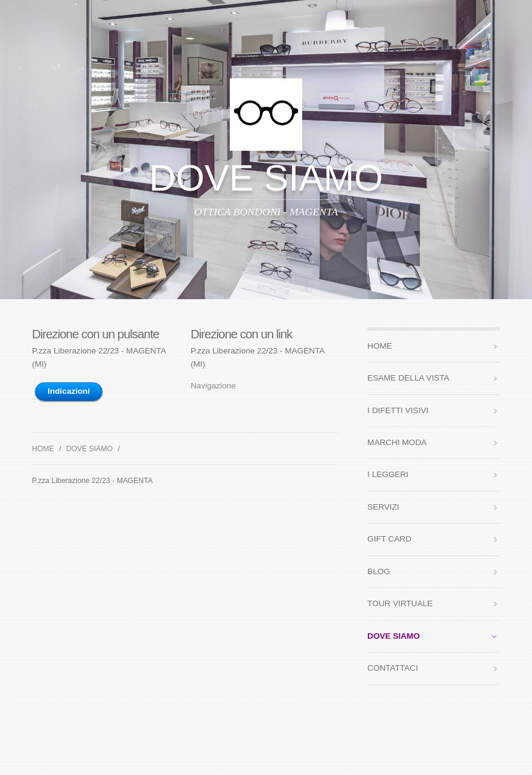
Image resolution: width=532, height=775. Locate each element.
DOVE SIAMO (89, 449)
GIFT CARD (389, 539)
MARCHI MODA (397, 442)
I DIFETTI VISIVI (398, 410)
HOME (43, 449)
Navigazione (213, 386)
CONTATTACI (393, 668)
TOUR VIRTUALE (400, 603)
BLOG (379, 571)
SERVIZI (383, 507)
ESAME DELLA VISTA (408, 378)
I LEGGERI (388, 474)
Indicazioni (69, 391)
